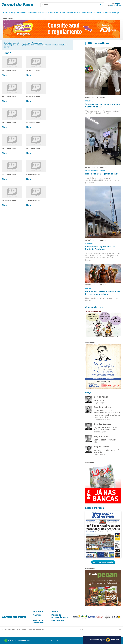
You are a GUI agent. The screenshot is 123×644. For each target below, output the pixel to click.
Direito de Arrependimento (60, 616)
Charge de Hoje (94, 307)
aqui (45, 45)
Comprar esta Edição (103, 562)
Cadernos (71, 13)
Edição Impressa (19, 13)
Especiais (82, 13)
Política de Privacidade (39, 622)
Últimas (6, 13)
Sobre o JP (38, 612)
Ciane (7, 53)
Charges (107, 13)
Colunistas (43, 13)
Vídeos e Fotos (94, 13)
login (118, 4)
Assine (55, 612)
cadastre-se (116, 6)
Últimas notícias (98, 43)
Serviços (116, 13)
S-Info (81, 630)
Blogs (62, 13)
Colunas (54, 13)
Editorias (32, 13)
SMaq (119, 630)
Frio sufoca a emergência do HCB (101, 174)
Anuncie (37, 615)
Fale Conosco (58, 620)
